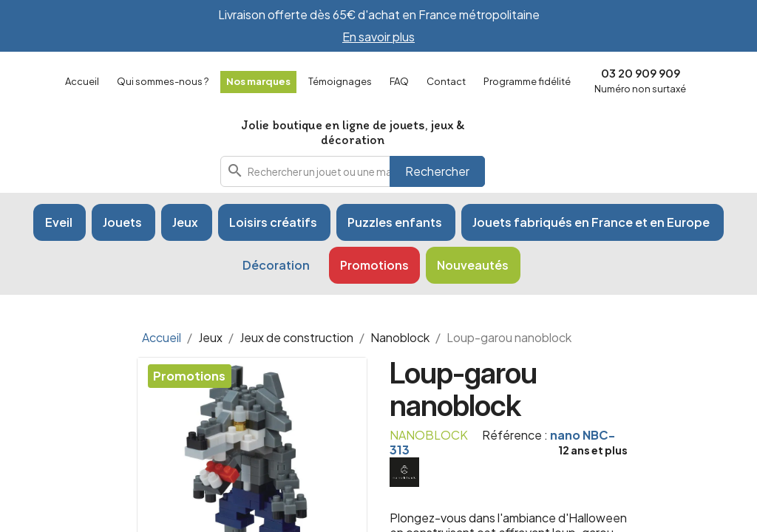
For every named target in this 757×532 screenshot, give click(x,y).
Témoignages (340, 81)
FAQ (399, 81)
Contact (446, 81)
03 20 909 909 (641, 73)
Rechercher (437, 171)
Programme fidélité (527, 81)
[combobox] (353, 171)
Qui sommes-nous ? (163, 81)
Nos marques (258, 81)
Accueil (82, 81)
